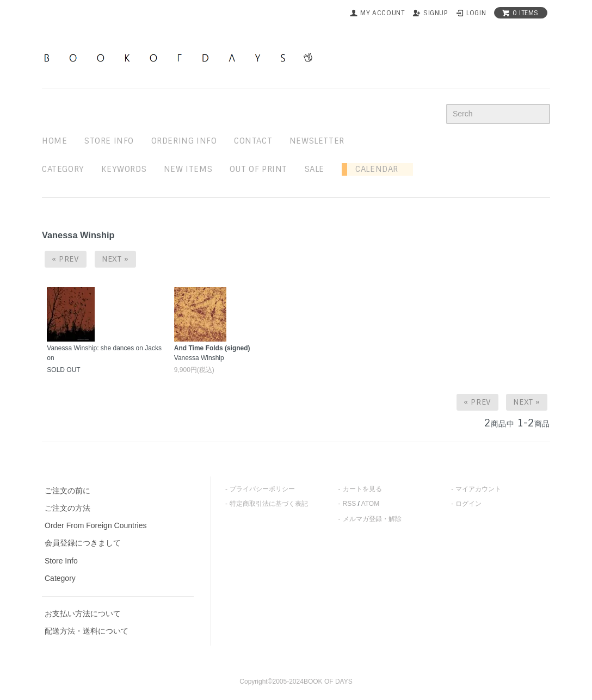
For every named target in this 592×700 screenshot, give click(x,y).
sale (314, 169)
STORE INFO (109, 141)
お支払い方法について (83, 614)
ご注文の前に (67, 491)
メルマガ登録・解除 (372, 519)
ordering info (184, 141)
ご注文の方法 (67, 508)
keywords (124, 169)
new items (188, 169)
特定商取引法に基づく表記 (269, 504)
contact (253, 141)
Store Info (61, 561)
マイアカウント (478, 489)
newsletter (317, 141)
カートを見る (362, 489)
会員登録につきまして (83, 543)
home (54, 141)
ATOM (371, 504)
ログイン (468, 504)
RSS (350, 504)
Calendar (373, 169)
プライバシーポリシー (262, 489)
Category (63, 169)
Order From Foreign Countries (96, 525)
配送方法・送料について (87, 631)
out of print (258, 169)
